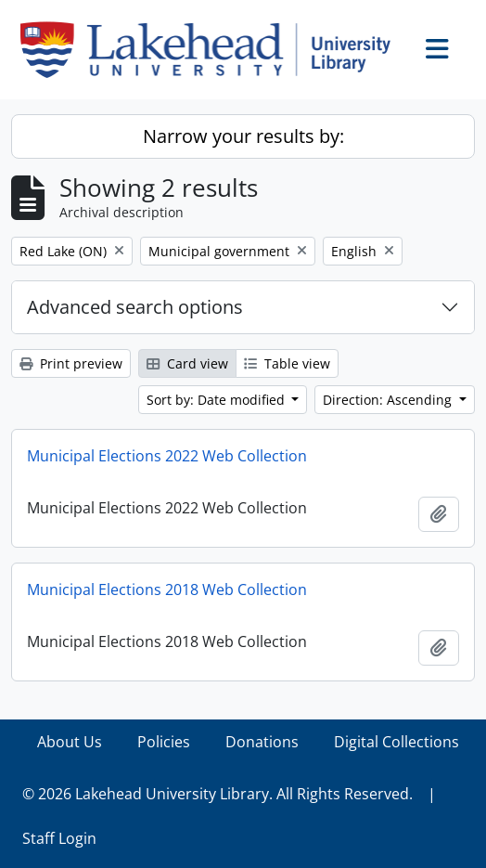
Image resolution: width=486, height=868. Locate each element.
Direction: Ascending (389, 400)
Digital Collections (396, 742)
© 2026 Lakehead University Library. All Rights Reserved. (217, 794)
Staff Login (59, 838)
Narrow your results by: (243, 136)
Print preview (71, 363)
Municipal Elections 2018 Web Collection (167, 589)
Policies (164, 742)
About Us (70, 742)
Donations (262, 742)
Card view (187, 363)
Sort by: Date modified (217, 400)
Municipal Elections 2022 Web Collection (167, 456)
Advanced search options (135, 307)
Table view (287, 363)
